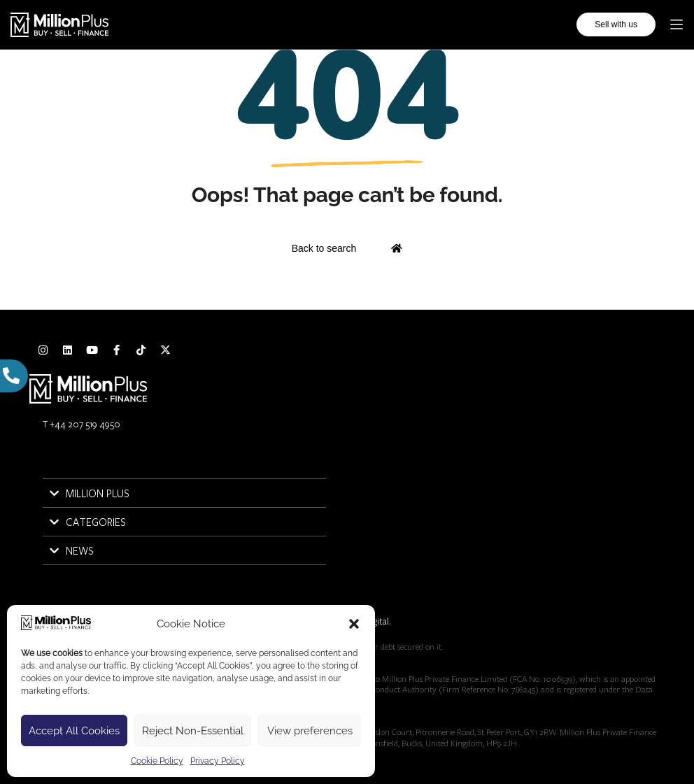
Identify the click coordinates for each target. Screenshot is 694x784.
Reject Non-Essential (193, 731)
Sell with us (616, 24)
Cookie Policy (157, 761)
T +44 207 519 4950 (82, 424)
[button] (354, 624)
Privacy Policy (218, 761)
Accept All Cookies (74, 731)
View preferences (310, 731)
